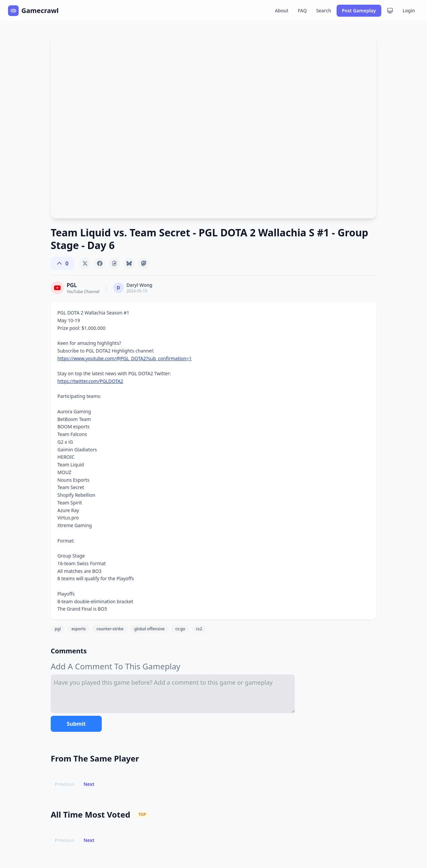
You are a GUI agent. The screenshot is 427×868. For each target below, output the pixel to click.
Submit (76, 724)
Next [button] (89, 784)
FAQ (302, 11)
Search (324, 11)
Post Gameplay (359, 11)
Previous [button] (64, 784)
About (282, 11)
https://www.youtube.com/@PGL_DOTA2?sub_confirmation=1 (125, 358)
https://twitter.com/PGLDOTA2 (90, 381)
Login (409, 11)
